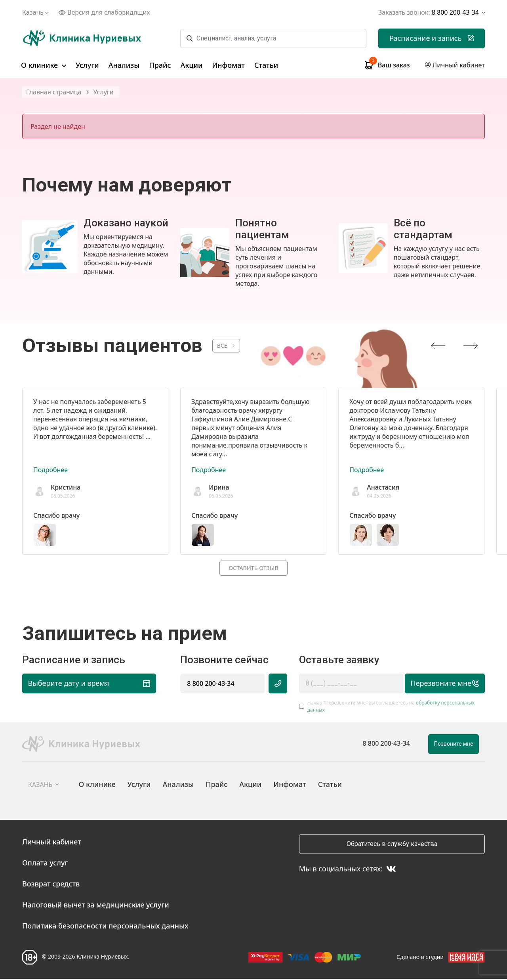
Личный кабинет (52, 843)
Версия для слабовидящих (104, 12)
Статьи (266, 65)
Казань (36, 12)
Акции (192, 65)
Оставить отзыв (253, 568)
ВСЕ (224, 346)
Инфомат (229, 65)
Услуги (87, 65)
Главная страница (54, 92)
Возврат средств (51, 885)
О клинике (44, 65)
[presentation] (438, 346)
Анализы (124, 65)
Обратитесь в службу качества (392, 845)
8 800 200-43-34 (211, 684)
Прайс (160, 65)
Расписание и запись (432, 38)
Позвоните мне (454, 745)
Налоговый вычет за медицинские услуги (96, 906)
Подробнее (51, 470)
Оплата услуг (45, 864)
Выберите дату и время (82, 684)
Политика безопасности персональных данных (105, 927)
